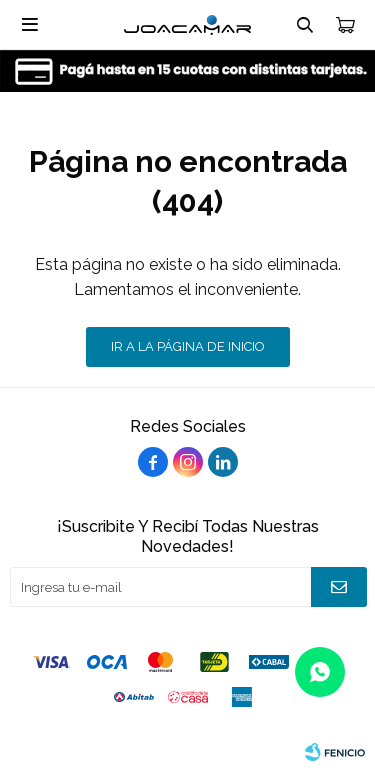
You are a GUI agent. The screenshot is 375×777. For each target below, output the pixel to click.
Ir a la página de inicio (188, 346)
